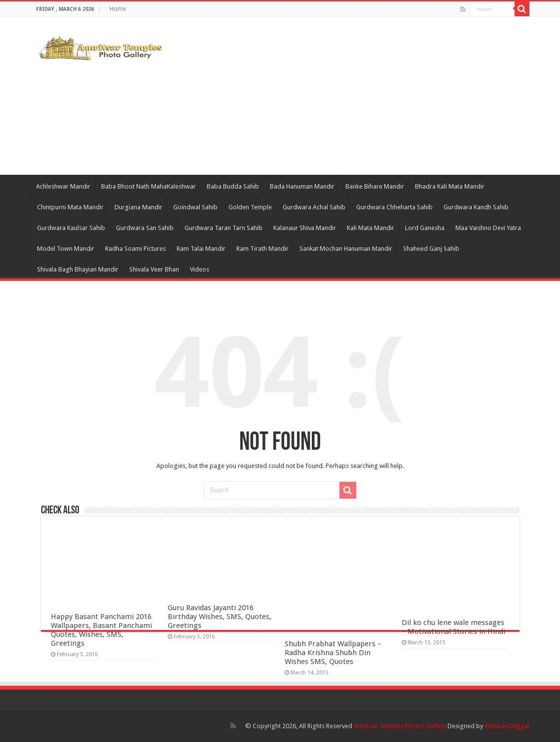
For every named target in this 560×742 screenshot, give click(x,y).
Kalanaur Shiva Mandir (305, 228)
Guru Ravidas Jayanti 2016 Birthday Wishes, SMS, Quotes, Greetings (220, 617)
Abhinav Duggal (507, 726)
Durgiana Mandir (138, 207)
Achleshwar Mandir (63, 186)
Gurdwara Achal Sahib (314, 207)
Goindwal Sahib (195, 207)
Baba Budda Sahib (233, 186)
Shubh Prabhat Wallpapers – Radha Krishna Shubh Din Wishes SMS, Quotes (333, 653)
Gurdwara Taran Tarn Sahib (224, 228)
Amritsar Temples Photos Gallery (401, 726)
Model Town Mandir (66, 249)
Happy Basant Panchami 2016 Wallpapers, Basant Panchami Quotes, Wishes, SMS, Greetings (101, 630)
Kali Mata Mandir (371, 228)
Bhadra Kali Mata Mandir (450, 186)
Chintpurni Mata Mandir (70, 207)
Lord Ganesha (425, 228)
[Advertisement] (342, 96)
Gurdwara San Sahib (145, 228)
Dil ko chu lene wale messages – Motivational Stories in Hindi (453, 627)
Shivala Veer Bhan (154, 269)
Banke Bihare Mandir (375, 186)
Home (118, 9)
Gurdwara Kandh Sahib (476, 207)
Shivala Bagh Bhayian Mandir (78, 269)
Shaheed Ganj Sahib (431, 249)
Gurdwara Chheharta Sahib (394, 207)
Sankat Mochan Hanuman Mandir (346, 249)
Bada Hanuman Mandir (302, 186)
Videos (200, 269)
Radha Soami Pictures (135, 249)
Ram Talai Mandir (201, 249)
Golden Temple (250, 207)
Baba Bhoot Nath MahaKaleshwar (149, 186)
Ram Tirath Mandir (262, 249)
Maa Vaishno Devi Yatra (488, 228)
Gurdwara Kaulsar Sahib (71, 228)
